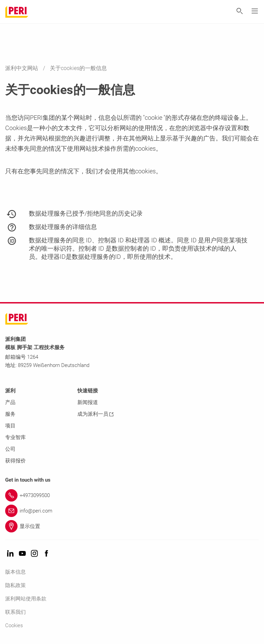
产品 (10, 402)
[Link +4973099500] (132, 495)
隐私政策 (15, 585)
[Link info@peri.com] (132, 511)
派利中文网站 (22, 68)
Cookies (14, 625)
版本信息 (15, 572)
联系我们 (15, 612)
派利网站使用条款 (26, 599)
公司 (10, 449)
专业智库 (15, 437)
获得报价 (15, 461)
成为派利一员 (95, 414)
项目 (10, 426)
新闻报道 (88, 402)
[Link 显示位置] (132, 526)
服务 (10, 414)
